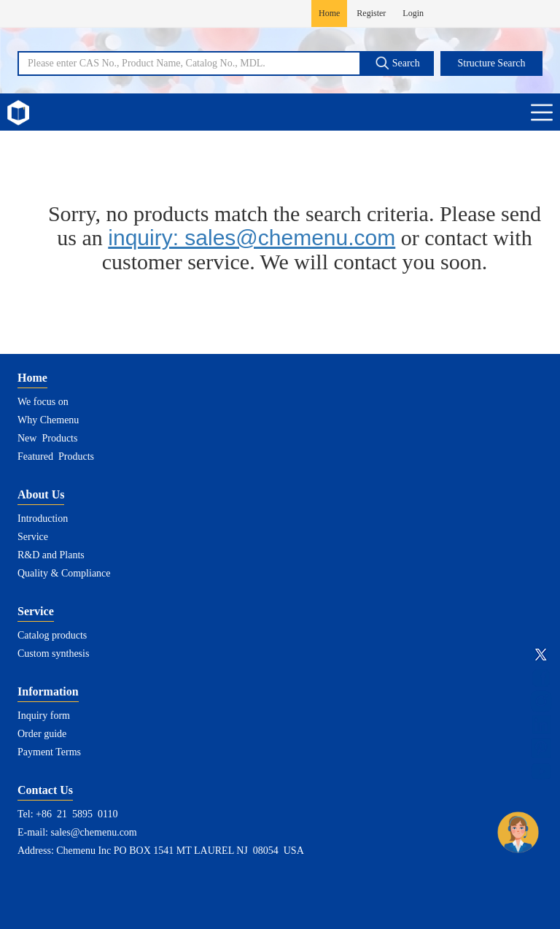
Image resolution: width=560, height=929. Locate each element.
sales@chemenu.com (94, 832)
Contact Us (45, 790)
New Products (47, 438)
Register (371, 13)
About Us (41, 494)
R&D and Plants (51, 555)
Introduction (43, 519)
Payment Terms (49, 752)
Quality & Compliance (64, 573)
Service (33, 537)
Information (48, 691)
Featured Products (56, 456)
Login (413, 13)
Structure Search (492, 63)
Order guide (42, 734)
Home (329, 13)
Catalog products (52, 635)
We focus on (43, 402)
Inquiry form (44, 716)
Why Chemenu (48, 420)
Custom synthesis (53, 654)
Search (397, 63)
